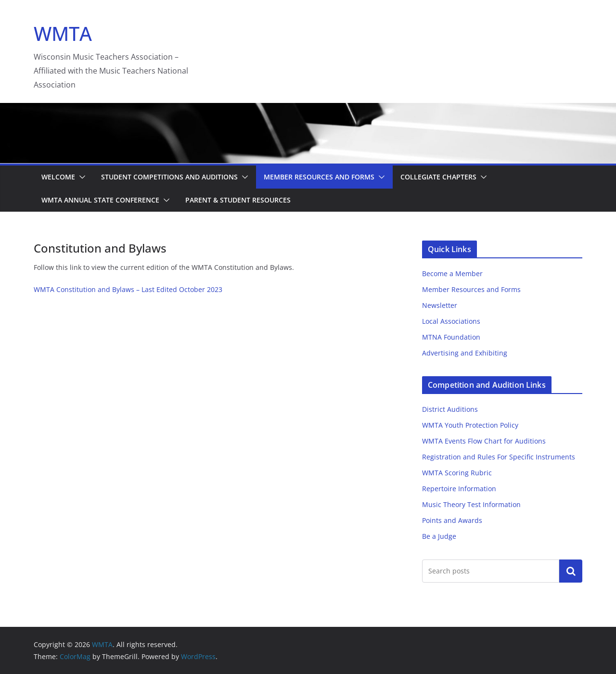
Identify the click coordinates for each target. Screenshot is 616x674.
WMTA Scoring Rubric (457, 473)
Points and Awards (452, 520)
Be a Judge (439, 536)
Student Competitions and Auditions (169, 177)
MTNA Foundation (451, 337)
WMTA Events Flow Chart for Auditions (484, 441)
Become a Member (452, 273)
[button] (80, 177)
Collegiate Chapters (438, 177)
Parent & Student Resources (238, 200)
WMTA (63, 33)
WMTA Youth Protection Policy (470, 425)
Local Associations (451, 321)
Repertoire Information (459, 489)
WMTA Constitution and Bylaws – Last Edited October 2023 (128, 289)
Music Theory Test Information (471, 504)
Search (571, 571)
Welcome (58, 177)
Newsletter (440, 305)
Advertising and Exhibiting (465, 353)
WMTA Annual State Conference (100, 200)
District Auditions (450, 409)
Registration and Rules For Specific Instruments (499, 457)
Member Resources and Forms (319, 177)
